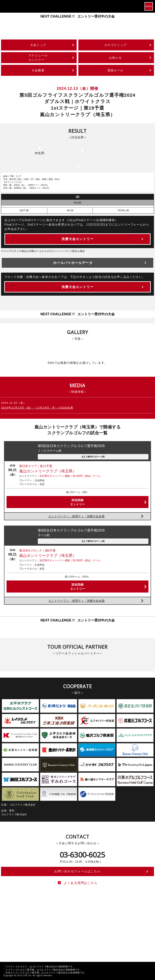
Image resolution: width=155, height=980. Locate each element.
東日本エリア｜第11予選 (36, 466)
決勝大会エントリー (78, 239)
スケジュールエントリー (38, 58)
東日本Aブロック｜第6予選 (37, 550)
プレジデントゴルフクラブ (22, 924)
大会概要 (38, 70)
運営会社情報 (12, 941)
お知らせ (115, 58)
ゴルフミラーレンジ (99, 924)
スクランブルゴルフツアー (85, 918)
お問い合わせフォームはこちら (77, 871)
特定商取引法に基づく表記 (40, 941)
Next (150, 20)
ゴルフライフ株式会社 (19, 918)
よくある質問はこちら (81, 883)
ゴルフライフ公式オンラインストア (62, 924)
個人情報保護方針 (70, 941)
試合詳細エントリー (77, 502)
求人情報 (127, 941)
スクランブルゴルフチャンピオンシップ (30, 929)
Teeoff (108, 918)
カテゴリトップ (116, 45)
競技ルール (116, 70)
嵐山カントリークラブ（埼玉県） (48, 471)
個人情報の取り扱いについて (101, 941)
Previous (5, 20)
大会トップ (38, 45)
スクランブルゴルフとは (51, 918)
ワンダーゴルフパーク (128, 924)
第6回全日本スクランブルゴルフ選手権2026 (93, 449)
